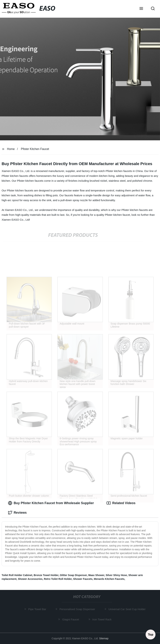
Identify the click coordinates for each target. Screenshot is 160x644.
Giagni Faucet (71, 619)
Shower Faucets (83, 579)
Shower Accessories (30, 579)
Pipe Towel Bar (38, 609)
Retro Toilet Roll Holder (58, 579)
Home (11, 149)
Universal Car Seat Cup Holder (128, 609)
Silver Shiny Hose (116, 575)
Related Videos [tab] (121, 503)
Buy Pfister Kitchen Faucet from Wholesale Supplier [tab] (51, 503)
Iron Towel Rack (103, 619)
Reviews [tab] (17, 513)
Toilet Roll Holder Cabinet (17, 575)
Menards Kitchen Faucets (109, 579)
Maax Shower (96, 575)
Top (151, 634)
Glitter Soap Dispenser (73, 575)
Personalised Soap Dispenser (78, 609)
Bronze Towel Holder (46, 575)
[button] (141, 9)
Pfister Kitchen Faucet (35, 149)
